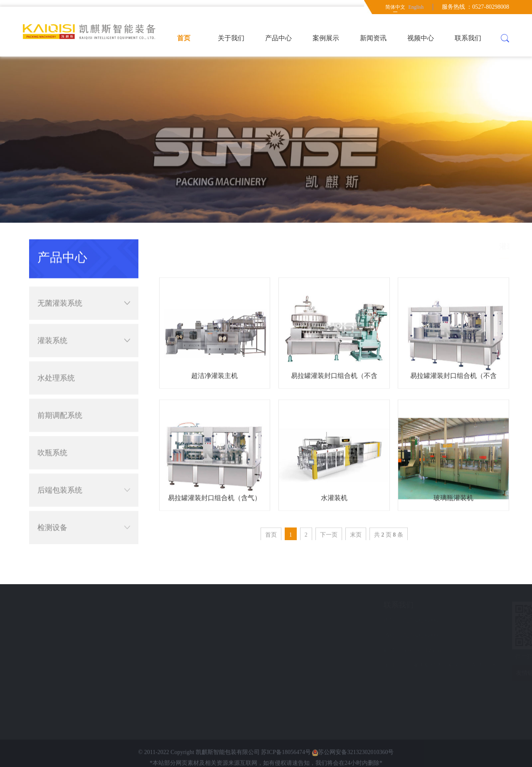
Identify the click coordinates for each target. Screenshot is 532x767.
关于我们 (231, 38)
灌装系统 (84, 324)
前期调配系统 (60, 399)
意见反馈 (56, 650)
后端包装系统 (84, 474)
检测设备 (84, 511)
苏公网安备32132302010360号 (353, 763)
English (416, 7)
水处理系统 (56, 362)
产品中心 (278, 38)
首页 (184, 38)
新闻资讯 (373, 38)
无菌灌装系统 (84, 287)
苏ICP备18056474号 (286, 763)
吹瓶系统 (52, 437)
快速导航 (59, 605)
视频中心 (421, 38)
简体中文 (395, 7)
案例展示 (326, 38)
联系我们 (468, 38)
